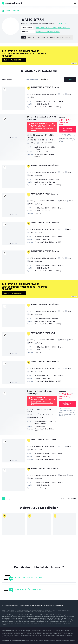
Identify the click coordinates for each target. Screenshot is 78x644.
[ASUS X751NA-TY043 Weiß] (14, 344)
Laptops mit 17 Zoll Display (46, 27)
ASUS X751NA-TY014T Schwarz (48, 31)
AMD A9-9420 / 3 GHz (43, 318)
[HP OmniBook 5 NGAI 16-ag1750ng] (14, 128)
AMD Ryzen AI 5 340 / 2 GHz (45, 147)
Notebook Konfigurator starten (23, 578)
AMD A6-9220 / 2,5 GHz (43, 179)
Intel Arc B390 (40, 426)
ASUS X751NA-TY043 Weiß (43, 333)
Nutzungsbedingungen (10, 605)
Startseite (3, 11)
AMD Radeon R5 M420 (43, 182)
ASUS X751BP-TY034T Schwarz (45, 165)
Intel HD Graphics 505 (42, 211)
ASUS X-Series (17, 11)
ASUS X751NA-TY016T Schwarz (45, 223)
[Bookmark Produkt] (5, 89)
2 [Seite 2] (7, 498)
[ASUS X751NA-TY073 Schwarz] (14, 479)
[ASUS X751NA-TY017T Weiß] (14, 451)
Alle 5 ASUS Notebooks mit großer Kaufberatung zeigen (50, 37)
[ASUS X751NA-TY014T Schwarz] (14, 98)
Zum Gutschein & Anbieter (68, 129)
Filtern (70, 79)
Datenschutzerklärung (26, 605)
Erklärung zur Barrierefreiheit (54, 605)
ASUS (8, 11)
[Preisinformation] (71, 120)
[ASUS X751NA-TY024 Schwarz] (14, 205)
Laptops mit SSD (64, 27)
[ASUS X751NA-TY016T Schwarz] (14, 234)
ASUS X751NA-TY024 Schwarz (45, 194)
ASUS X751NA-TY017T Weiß (44, 440)
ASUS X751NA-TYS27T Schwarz (45, 361)
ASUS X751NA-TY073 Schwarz (45, 468)
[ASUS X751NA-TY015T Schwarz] (14, 262)
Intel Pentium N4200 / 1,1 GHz (45, 208)
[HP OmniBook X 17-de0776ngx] (14, 402)
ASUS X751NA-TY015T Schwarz (45, 251)
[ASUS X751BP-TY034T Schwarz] (14, 176)
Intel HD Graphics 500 (42, 104)
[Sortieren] (51, 79)
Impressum (39, 605)
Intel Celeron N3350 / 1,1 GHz (45, 101)
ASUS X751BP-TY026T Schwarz (45, 304)
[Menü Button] (75, 3)
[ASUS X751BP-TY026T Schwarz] (14, 315)
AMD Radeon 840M (42, 152)
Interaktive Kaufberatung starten (24, 589)
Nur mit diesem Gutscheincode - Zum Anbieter (42, 129)
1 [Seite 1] (4, 498)
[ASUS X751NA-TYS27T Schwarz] (14, 373)
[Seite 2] (11, 498)
